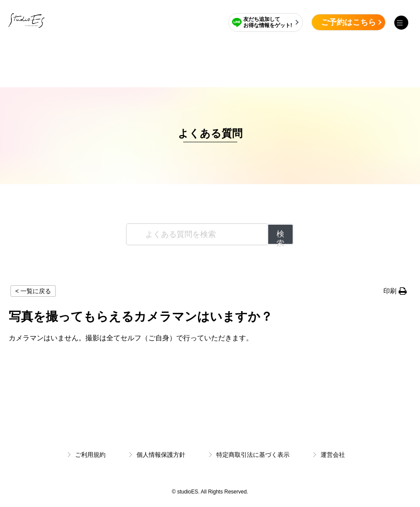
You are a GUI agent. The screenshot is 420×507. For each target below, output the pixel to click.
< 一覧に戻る (33, 291)
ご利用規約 (90, 455)
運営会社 (333, 455)
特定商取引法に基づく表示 (253, 455)
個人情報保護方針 (161, 455)
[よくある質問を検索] (197, 234)
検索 (280, 237)
